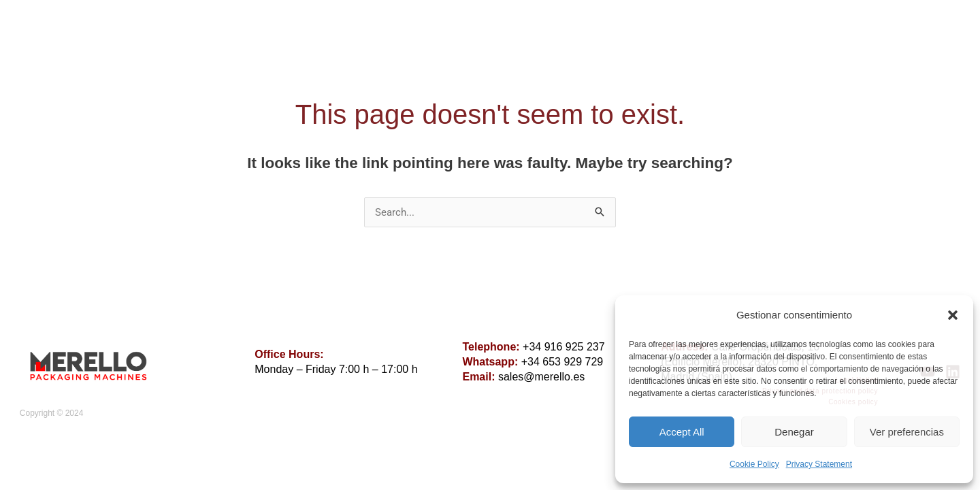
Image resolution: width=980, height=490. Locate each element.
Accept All (682, 432)
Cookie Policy (754, 464)
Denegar (794, 432)
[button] (953, 315)
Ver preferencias (907, 432)
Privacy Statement (819, 464)
